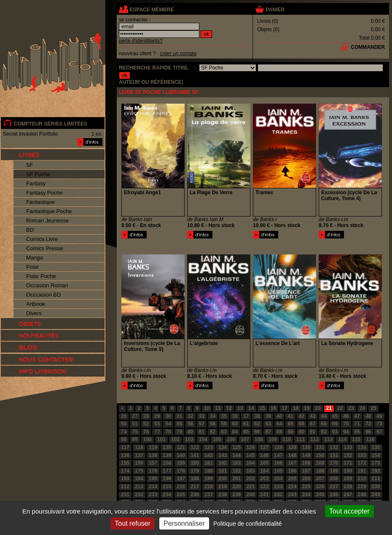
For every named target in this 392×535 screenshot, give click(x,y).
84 (235, 432)
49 (379, 416)
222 (264, 487)
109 (273, 439)
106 (231, 439)
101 (161, 439)
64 (279, 424)
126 (250, 447)
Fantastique (40, 202)
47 (357, 416)
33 (202, 416)
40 (279, 416)
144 (236, 455)
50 (124, 424)
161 (209, 463)
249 (376, 495)
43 (313, 416)
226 (320, 487)
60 (235, 424)
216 (181, 487)
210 (362, 479)
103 (189, 439)
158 (167, 463)
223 (278, 487)
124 (223, 447)
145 (250, 455)
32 (190, 416)
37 (246, 416)
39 (268, 416)
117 (125, 447)
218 (209, 487)
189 (334, 471)
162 (223, 463)
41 (290, 416)
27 (135, 416)
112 (314, 439)
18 (296, 408)
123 (209, 447)
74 (124, 432)
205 (292, 479)
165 (264, 463)
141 (195, 455)
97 (379, 432)
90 (302, 432)
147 (278, 455)
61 (246, 424)
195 (153, 479)
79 (179, 432)
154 (376, 455)
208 (334, 479)
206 (306, 479)
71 (357, 424)
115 (356, 439)
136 (125, 455)
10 (207, 408)
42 (302, 416)
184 (264, 471)
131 (320, 447)
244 (306, 495)
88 (279, 432)
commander (368, 47)
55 (179, 424)
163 (236, 463)
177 (167, 471)
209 (348, 479)
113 (328, 439)
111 (301, 439)
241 (264, 495)
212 (125, 487)
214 (153, 487)
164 (250, 463)
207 (320, 479)
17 (284, 408)
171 (348, 463)
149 (306, 455)
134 (362, 447)
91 (313, 432)
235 (181, 495)
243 (292, 495)
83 (224, 432)
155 (125, 463)
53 (157, 424)
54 (168, 424)
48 (368, 416)
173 (376, 463)
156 (139, 463)
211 (376, 479)
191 (362, 471)
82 (213, 432)
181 (223, 471)
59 (224, 424)
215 (167, 487)
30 (168, 416)
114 (342, 439)
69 (335, 424)
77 (157, 432)
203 (264, 479)
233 (153, 495)
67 (313, 424)
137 (139, 455)
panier (275, 10)
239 (236, 495)
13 (240, 408)
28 (146, 416)
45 (335, 416)
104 (203, 439)
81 (202, 432)
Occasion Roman (47, 285)
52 (146, 424)
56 (190, 424)
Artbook (36, 304)
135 (376, 447)
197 (181, 479)
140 (181, 455)
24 (362, 408)
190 (348, 471)
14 (251, 408)
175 (139, 471)
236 (195, 495)
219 (223, 487)
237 (209, 495)
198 (195, 479)
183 (250, 471)
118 (139, 447)
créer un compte (178, 53)
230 (376, 487)
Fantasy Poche (44, 193)
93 (335, 432)
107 (245, 439)
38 (257, 416)
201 (236, 479)
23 (351, 408)
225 (306, 487)
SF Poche (38, 174)
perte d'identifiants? (141, 41)
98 (124, 439)
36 (235, 416)
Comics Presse (44, 248)
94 (346, 432)
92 (324, 432)
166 (278, 463)
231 (125, 495)
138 (153, 455)
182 (236, 471)
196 (167, 479)
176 (153, 471)
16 (273, 408)
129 (292, 447)
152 (348, 455)
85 (246, 432)
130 (306, 447)
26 (124, 416)
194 (139, 479)
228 (348, 487)
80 (190, 432)
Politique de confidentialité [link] (248, 524)
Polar (32, 267)
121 (181, 447)
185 (278, 471)
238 (223, 495)
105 (217, 439)
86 (257, 432)
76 (146, 432)
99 (135, 439)
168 (306, 463)
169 (320, 463)
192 (376, 471)
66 (302, 424)
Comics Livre (42, 239)
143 (223, 455)
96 (368, 432)
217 (195, 487)
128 (278, 447)
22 (340, 408)
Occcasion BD (43, 295)
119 (153, 447)
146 (264, 455)
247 (348, 495)
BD (30, 230)
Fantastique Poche (49, 211)
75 (135, 432)
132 (334, 447)
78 (168, 432)
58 (213, 424)
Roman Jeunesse (47, 221)
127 (264, 447)
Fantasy (36, 183)
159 (181, 463)
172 (362, 463)
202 (250, 479)
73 (379, 424)
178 (181, 471)
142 (209, 455)
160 (195, 463)
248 (362, 495)
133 (348, 447)
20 (318, 408)
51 (135, 424)
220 (236, 487)
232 (139, 495)
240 (250, 495)
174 (125, 471)
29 (157, 416)
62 (257, 424)
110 (287, 439)
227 (334, 487)
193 (125, 479)
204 (278, 479)
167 (292, 463)
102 (175, 439)
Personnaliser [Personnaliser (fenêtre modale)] (184, 523)
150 (320, 455)
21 (329, 408)
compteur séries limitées (50, 124)
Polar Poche (41, 276)
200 (223, 479)
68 (324, 424)
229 (362, 487)
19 (307, 408)
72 (368, 424)
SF (30, 165)
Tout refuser (132, 523)
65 (290, 424)
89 (290, 432)
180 (209, 471)
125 (236, 447)
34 (213, 416)
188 (320, 471)
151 (334, 455)
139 (167, 455)
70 (346, 424)
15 (262, 408)
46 (346, 416)
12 (229, 408)
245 (320, 495)
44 (324, 416)
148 (292, 455)
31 (179, 416)
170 (334, 463)
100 (148, 439)
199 (209, 479)
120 (167, 447)
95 (357, 432)
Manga (35, 258)
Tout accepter (349, 511)
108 (259, 439)
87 (268, 432)
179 (195, 471)
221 (250, 487)
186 (292, 471)
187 (306, 471)
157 (153, 463)
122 (195, 447)
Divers (34, 313)
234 (167, 495)
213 (139, 487)
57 (202, 424)
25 (373, 408)
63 (268, 424)
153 (362, 455)
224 (292, 487)
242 (278, 495)
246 (334, 495)
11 (218, 408)
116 (370, 439)
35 (224, 416)
